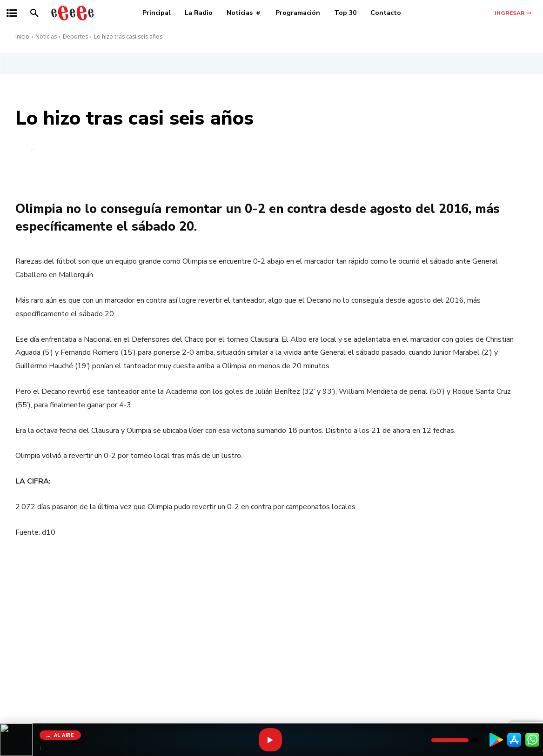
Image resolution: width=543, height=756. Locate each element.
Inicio (22, 36)
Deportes (75, 36)
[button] (34, 13)
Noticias (46, 36)
